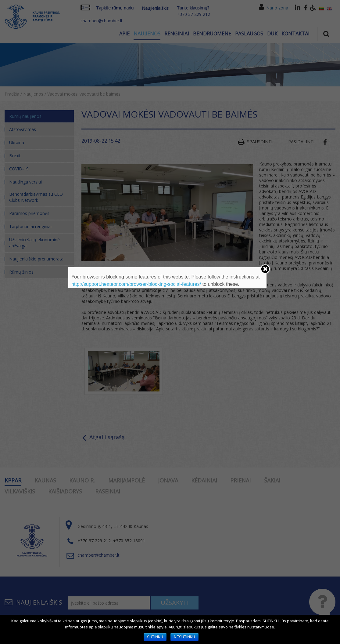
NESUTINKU (184, 637)
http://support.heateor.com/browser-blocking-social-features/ (136, 284)
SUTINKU (155, 637)
